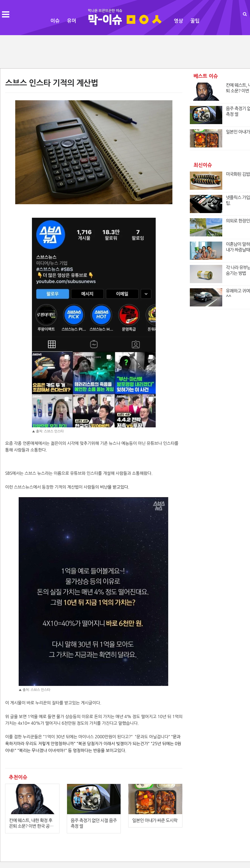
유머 (72, 21)
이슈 (55, 21)
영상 (179, 21)
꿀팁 (195, 21)
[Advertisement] (125, 51)
